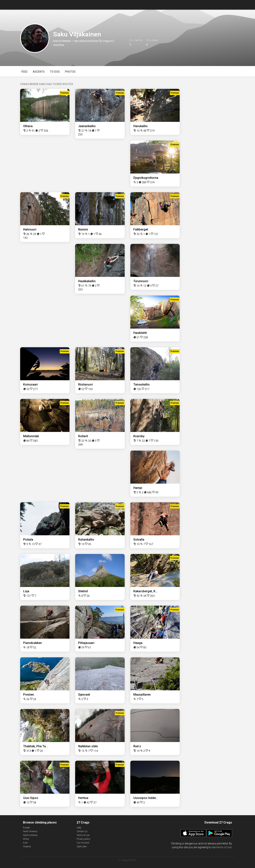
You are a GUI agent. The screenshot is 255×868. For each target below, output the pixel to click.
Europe (26, 828)
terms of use (224, 847)
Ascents (39, 72)
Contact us (82, 831)
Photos (70, 72)
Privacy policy (83, 839)
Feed (24, 72)
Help (79, 828)
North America (30, 831)
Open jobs (82, 846)
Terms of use (83, 835)
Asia (25, 843)
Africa (26, 839)
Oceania (27, 846)
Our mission (83, 843)
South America (30, 835)
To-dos (55, 72)
